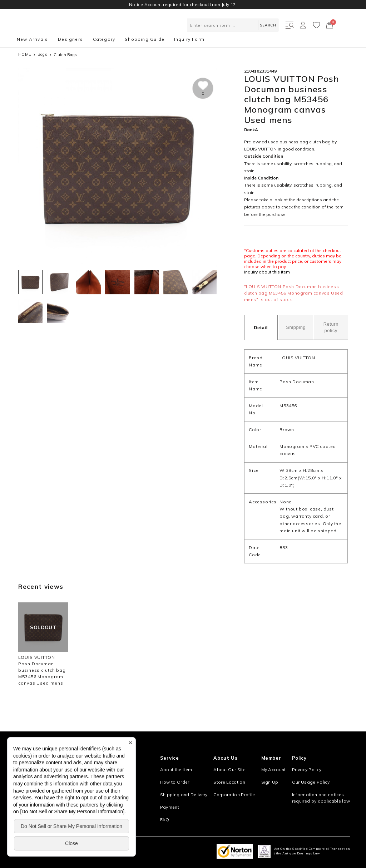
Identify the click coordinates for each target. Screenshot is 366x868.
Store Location (229, 782)
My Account (274, 770)
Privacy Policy (307, 770)
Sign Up (270, 782)
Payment (170, 807)
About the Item (176, 770)
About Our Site (229, 770)
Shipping (296, 327)
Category (104, 39)
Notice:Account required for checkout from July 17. (183, 4)
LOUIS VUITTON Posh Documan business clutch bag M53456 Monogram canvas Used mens (42, 670)
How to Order (175, 782)
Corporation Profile (234, 795)
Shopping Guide (145, 39)
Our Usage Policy (311, 782)
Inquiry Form (189, 39)
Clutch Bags (65, 55)
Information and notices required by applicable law (321, 798)
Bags (42, 55)
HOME (25, 55)
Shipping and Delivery (184, 795)
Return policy (331, 327)
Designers (70, 39)
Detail (261, 328)
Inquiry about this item (267, 272)
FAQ (165, 820)
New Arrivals (32, 39)
